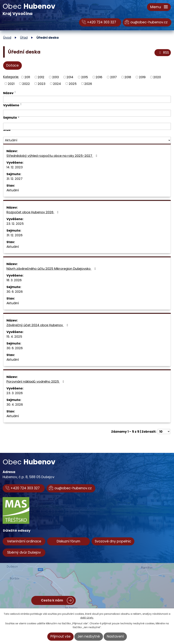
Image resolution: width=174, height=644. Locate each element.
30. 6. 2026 (15, 292)
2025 (73, 84)
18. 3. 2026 (14, 280)
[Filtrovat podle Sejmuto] (87, 126)
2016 (99, 77)
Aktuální (13, 190)
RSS (164, 53)
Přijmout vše (60, 636)
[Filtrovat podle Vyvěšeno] (87, 113)
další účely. (87, 618)
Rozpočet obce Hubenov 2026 (33, 212)
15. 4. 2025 (14, 337)
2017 (113, 77)
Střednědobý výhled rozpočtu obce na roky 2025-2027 (53, 156)
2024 (57, 84)
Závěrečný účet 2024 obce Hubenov (38, 325)
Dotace (12, 65)
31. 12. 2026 (14, 235)
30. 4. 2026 (15, 405)
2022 (26, 84)
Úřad (24, 38)
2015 (85, 77)
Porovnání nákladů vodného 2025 (36, 382)
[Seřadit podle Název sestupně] (15, 93)
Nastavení (115, 636)
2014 (70, 77)
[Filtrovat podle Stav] (87, 140)
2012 (41, 77)
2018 (128, 77)
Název (8, 93)
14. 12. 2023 (15, 167)
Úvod (7, 38)
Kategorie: (11, 77)
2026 (88, 84)
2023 (42, 84)
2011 (27, 77)
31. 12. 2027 (14, 179)
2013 (55, 77)
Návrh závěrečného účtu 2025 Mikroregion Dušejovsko (52, 269)
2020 (157, 77)
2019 (142, 77)
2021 (11, 84)
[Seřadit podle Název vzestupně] (15, 91)
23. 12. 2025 (15, 224)
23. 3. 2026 (15, 393)
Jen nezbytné (89, 636)
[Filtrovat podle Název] (87, 99)
